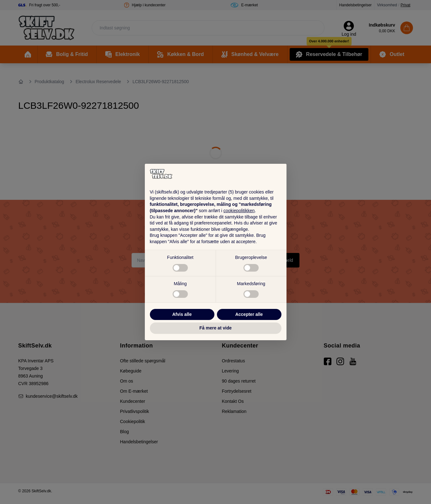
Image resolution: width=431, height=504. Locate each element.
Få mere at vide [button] (216, 328)
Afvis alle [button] (182, 314)
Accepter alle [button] (249, 314)
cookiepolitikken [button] (239, 211)
